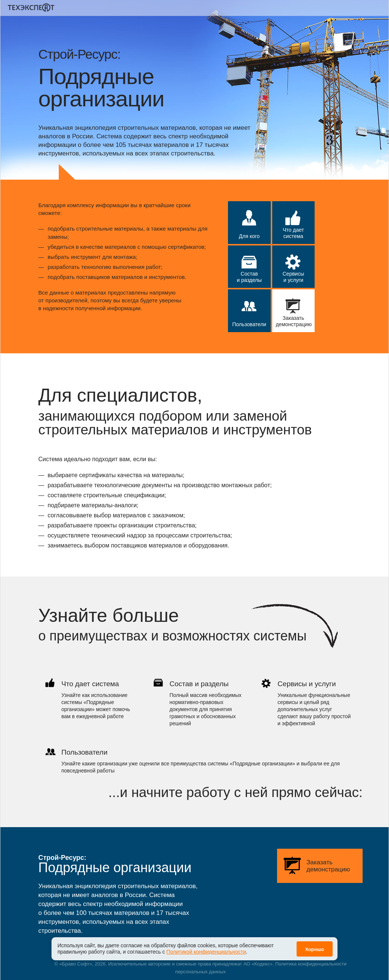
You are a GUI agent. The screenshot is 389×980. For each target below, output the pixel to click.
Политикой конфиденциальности (206, 952)
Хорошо (314, 949)
